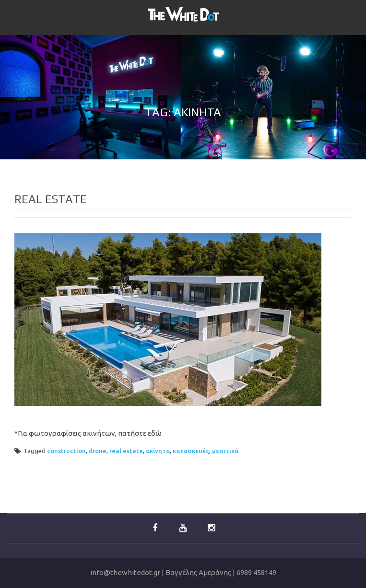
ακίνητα (158, 451)
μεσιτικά (225, 451)
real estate (126, 451)
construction (66, 451)
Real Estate (51, 199)
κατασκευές (191, 451)
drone (98, 451)
